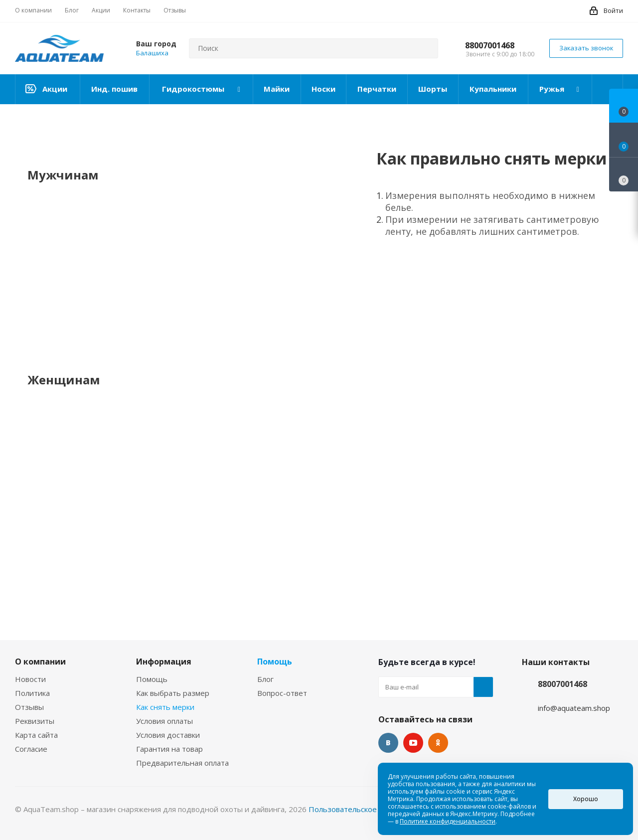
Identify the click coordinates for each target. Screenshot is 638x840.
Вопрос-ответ (282, 693)
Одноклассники (438, 743)
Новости (30, 679)
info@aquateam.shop (574, 708)
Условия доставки (168, 735)
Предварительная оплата (182, 763)
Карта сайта (36, 735)
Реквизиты (35, 721)
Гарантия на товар (169, 749)
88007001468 (490, 45)
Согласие (31, 749)
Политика (32, 693)
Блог (265, 679)
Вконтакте (388, 743)
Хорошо (586, 799)
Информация (164, 662)
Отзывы (29, 707)
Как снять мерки (165, 707)
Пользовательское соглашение (365, 809)
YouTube (413, 743)
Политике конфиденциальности (448, 821)
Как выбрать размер (173, 693)
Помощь (152, 679)
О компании (40, 662)
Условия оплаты (164, 721)
